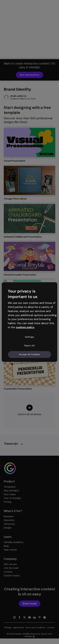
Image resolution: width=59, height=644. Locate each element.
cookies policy (25, 327)
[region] (29, 322)
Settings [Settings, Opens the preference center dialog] (29, 337)
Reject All (29, 346)
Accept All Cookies (29, 354)
